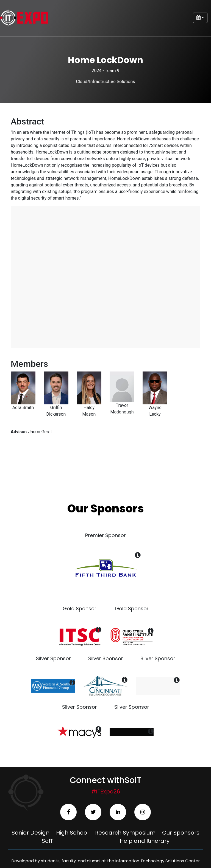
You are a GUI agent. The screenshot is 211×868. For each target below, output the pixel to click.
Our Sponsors (181, 833)
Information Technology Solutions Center (158, 861)
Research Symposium (125, 833)
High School (72, 833)
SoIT (47, 841)
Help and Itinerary (145, 841)
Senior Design (30, 833)
